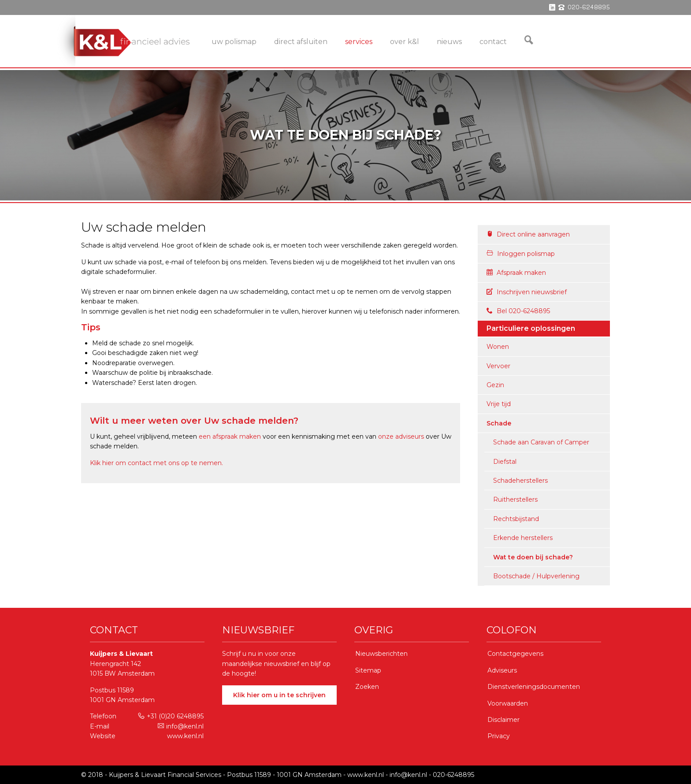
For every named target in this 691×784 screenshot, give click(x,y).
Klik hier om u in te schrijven (279, 695)
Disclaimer (503, 720)
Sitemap (368, 670)
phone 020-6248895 (584, 7)
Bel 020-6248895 (518, 311)
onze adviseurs (401, 436)
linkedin (552, 7)
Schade (499, 423)
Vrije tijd (499, 404)
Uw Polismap (234, 42)
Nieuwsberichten (381, 654)
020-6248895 (453, 775)
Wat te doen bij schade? (533, 557)
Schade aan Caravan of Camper (541, 442)
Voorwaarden (508, 703)
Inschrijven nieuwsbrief (527, 292)
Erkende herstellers (523, 538)
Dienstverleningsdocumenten (534, 687)
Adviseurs (502, 670)
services (359, 42)
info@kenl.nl (181, 726)
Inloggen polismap (521, 254)
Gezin (495, 385)
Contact (493, 42)
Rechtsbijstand (516, 519)
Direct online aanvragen (528, 234)
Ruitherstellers (515, 499)
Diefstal (505, 462)
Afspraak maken (516, 273)
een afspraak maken (230, 436)
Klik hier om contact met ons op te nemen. (156, 463)
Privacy (499, 736)
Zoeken (367, 687)
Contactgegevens (515, 654)
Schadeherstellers (520, 481)
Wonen (498, 347)
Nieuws (449, 42)
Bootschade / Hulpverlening (536, 576)
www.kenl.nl (185, 736)
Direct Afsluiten (301, 42)
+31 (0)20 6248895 (171, 716)
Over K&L (405, 42)
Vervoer (498, 366)
